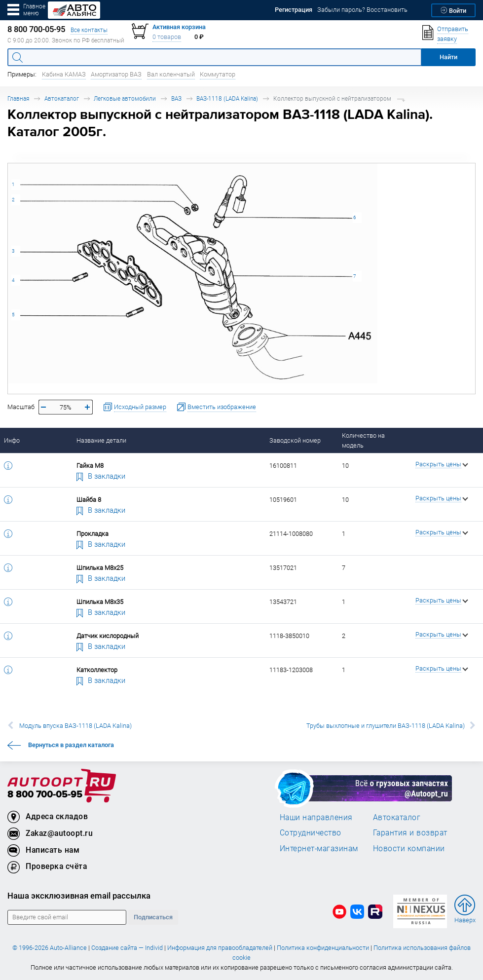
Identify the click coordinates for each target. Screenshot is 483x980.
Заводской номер (295, 440)
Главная (18, 98)
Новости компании (409, 848)
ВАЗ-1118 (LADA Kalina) (227, 98)
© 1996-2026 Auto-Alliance (50, 948)
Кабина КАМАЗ (64, 74)
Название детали (101, 440)
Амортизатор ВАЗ (116, 74)
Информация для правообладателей (220, 948)
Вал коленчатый (171, 74)
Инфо (12, 440)
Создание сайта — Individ (127, 948)
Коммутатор (218, 74)
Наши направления (316, 817)
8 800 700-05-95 (45, 795)
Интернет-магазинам (319, 848)
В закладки (101, 476)
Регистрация (294, 10)
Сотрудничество (311, 832)
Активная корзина (179, 27)
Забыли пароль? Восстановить (362, 10)
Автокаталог (62, 98)
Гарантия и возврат (410, 832)
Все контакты (89, 30)
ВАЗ (176, 98)
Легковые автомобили (125, 98)
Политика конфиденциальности (323, 948)
